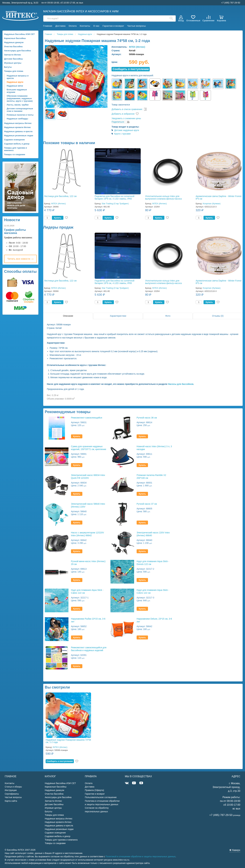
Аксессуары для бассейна (17, 51)
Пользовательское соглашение (101, 797)
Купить (58, 218)
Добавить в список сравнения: (127, 109)
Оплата (73, 26)
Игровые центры (13, 63)
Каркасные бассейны (15, 38)
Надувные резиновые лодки (19, 136)
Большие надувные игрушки (17, 91)
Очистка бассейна (13, 46)
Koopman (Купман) (212, 204)
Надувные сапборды (17, 119)
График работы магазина (15, 231)
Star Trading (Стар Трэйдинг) (115, 204)
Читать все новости (21, 259)
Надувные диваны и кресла (18, 131)
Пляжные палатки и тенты (20, 115)
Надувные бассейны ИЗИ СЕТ (19, 34)
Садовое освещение (14, 140)
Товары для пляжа (14, 71)
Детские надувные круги (127, 130)
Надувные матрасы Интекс (18, 123)
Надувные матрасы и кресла (18, 77)
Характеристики (118, 316)
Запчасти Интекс (13, 55)
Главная (48, 26)
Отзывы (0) (218, 316)
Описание (68, 316)
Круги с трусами (122, 134)
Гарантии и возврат (113, 26)
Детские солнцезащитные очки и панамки (20, 110)
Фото (168, 316)
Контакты (85, 26)
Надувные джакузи (14, 42)
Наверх (235, 850)
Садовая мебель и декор (17, 144)
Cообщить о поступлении (131, 69)
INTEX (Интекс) (137, 47)
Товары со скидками (15, 154)
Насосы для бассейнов (181, 384)
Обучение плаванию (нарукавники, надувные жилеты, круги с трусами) (20, 98)
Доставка (60, 26)
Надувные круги (15, 82)
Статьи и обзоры (13, 787)
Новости (12, 220)
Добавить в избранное (123, 114)
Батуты (8, 67)
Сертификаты (12, 794)
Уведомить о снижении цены (126, 118)
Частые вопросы (136, 26)
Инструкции (11, 790)
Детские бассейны (13, 59)
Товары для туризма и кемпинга (16, 149)
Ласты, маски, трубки (18, 105)
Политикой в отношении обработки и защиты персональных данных (141, 856)
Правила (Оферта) (94, 790)
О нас (96, 26)
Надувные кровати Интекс (18, 127)
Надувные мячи (15, 86)
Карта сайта (11, 801)
